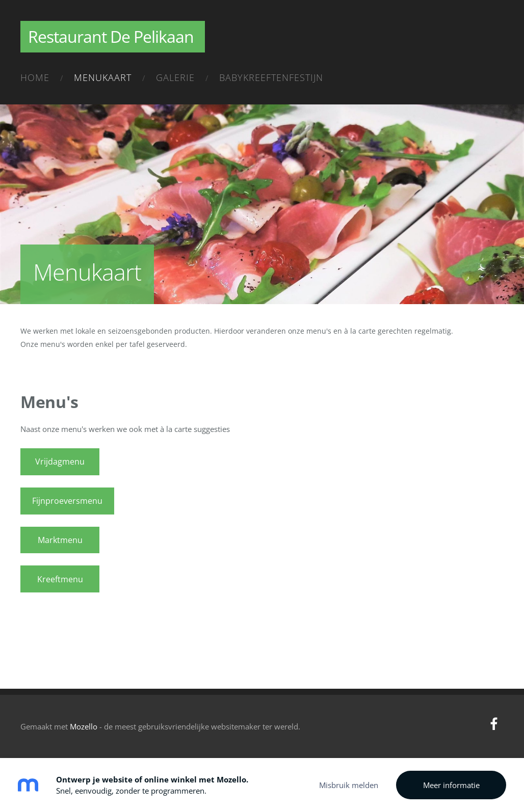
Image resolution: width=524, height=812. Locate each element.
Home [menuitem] (35, 77)
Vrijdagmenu (60, 462)
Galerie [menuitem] (175, 77)
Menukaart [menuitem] (103, 77)
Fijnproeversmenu (67, 501)
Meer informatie (451, 785)
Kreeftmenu (60, 579)
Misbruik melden (349, 785)
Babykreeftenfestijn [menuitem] (271, 77)
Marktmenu (60, 540)
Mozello (84, 726)
